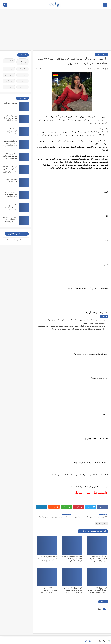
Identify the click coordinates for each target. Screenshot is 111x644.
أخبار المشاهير (23, 62)
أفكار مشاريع (22, 69)
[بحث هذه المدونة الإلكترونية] (19, 240)
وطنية (9, 87)
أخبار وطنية (9, 61)
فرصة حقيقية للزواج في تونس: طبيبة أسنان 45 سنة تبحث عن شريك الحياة (48, 558)
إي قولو (88, 641)
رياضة (23, 75)
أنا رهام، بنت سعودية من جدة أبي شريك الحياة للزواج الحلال (10, 219)
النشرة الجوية (9, 69)
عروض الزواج (102, 54)
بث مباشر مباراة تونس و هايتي (94, 323)
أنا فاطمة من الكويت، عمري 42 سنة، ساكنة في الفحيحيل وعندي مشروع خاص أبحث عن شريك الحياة (10, 158)
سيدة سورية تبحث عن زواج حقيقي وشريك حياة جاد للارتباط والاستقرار (72, 558)
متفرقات (9, 81)
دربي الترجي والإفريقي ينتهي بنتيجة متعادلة (12, 131)
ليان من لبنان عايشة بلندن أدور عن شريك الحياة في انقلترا (10, 118)
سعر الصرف (9, 75)
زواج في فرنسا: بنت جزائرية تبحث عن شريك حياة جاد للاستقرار (98, 558)
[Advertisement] (55, 31)
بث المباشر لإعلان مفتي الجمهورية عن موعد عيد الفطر (11, 194)
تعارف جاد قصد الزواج (10, 103)
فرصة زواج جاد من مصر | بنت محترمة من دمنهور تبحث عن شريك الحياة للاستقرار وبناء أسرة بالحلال (73, 592)
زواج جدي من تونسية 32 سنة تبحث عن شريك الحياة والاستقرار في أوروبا (79, 329)
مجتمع (23, 87)
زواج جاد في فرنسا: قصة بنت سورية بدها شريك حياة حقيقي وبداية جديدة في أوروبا (75, 320)
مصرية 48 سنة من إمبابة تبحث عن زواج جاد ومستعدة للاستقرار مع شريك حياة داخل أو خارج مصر (48, 592)
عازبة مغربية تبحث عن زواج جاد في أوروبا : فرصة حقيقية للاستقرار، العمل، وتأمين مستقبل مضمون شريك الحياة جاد (71, 326)
